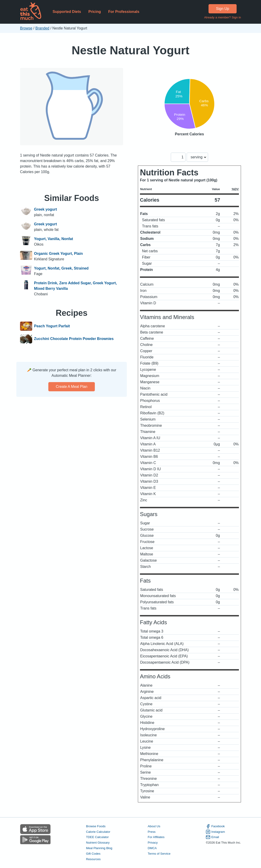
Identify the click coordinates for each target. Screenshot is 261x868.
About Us (154, 826)
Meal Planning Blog (99, 848)
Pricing (95, 12)
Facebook (215, 826)
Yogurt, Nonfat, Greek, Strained (61, 268)
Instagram (215, 832)
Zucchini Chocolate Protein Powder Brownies (74, 339)
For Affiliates (156, 837)
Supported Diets (67, 12)
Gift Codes (93, 854)
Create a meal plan (72, 387)
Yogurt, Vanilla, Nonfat (54, 239)
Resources (93, 859)
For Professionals (124, 12)
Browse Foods (96, 826)
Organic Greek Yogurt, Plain (58, 254)
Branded (42, 28)
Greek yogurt (46, 209)
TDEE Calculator (97, 837)
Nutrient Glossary (98, 843)
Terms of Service (159, 854)
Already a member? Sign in (223, 17)
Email (212, 837)
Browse (26, 28)
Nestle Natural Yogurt (130, 50)
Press (152, 832)
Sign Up (223, 9)
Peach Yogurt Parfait (52, 326)
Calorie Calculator (98, 832)
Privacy (153, 843)
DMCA (152, 848)
